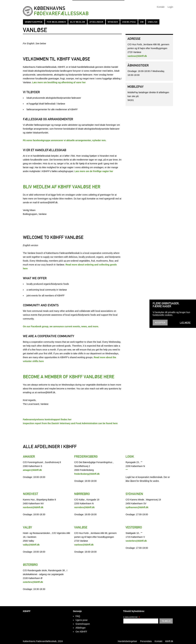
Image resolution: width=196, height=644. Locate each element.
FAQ (78, 616)
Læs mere (185, 323)
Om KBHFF (81, 632)
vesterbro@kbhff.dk (136, 541)
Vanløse (81, 527)
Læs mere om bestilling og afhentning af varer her (59, 82)
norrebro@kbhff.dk (84, 507)
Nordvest (30, 494)
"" (127, 470)
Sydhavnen (134, 494)
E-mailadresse (132, 617)
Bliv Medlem (78, 22)
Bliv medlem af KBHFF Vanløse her (62, 187)
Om (142, 22)
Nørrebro (82, 494)
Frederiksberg (86, 456)
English (153, 22)
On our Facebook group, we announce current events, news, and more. (61, 326)
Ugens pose (129, 22)
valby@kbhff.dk (31, 545)
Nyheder (113, 22)
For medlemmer (56, 22)
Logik (130, 456)
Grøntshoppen (34, 22)
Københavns (61, 11)
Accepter (160, 323)
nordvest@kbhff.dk (33, 507)
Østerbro (30, 565)
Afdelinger (96, 22)
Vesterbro (134, 527)
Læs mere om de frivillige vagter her (94, 171)
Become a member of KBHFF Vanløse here (69, 377)
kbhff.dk (169, 641)
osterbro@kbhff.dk (33, 582)
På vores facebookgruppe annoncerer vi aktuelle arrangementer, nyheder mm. (65, 140)
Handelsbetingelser (127, 641)
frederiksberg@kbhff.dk (87, 474)
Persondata (146, 641)
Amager (29, 456)
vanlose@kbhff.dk (137, 56)
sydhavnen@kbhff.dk (137, 507)
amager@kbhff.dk (32, 470)
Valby (27, 527)
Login (170, 7)
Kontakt (161, 7)
